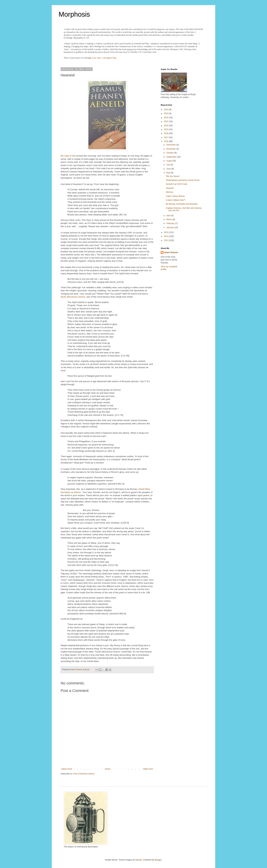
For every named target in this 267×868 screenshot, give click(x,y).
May (169, 173)
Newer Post (67, 769)
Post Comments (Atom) (84, 774)
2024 (167, 110)
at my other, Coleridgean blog (104, 58)
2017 (167, 137)
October (170, 153)
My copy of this (68, 156)
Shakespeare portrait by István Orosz (183, 180)
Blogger (158, 860)
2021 (167, 121)
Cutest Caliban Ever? (175, 200)
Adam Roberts (171, 252)
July (168, 165)
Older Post (148, 769)
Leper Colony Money (175, 196)
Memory (170, 192)
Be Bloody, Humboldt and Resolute (182, 204)
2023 (167, 113)
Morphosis (74, 14)
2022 (167, 118)
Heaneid (170, 188)
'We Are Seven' (173, 176)
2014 (167, 236)
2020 (167, 126)
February (171, 223)
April (169, 216)
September (172, 157)
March (170, 219)
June (169, 169)
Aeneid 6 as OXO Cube (176, 184)
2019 (167, 129)
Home (108, 769)
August (170, 161)
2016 (167, 141)
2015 (167, 232)
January (170, 227)
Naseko (139, 860)
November (171, 149)
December (171, 145)
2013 (167, 240)
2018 (167, 133)
